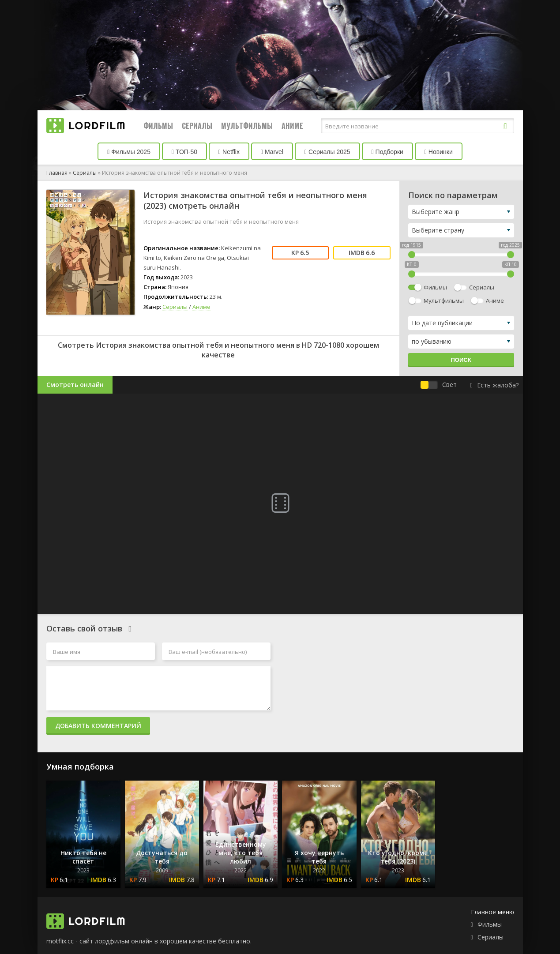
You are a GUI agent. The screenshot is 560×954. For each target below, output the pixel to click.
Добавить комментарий (98, 726)
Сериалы (197, 126)
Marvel (272, 152)
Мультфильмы (247, 126)
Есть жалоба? (494, 385)
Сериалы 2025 (327, 152)
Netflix (229, 152)
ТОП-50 (184, 152)
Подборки (387, 152)
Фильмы (158, 126)
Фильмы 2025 (129, 152)
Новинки (439, 152)
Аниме (292, 126)
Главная (57, 173)
